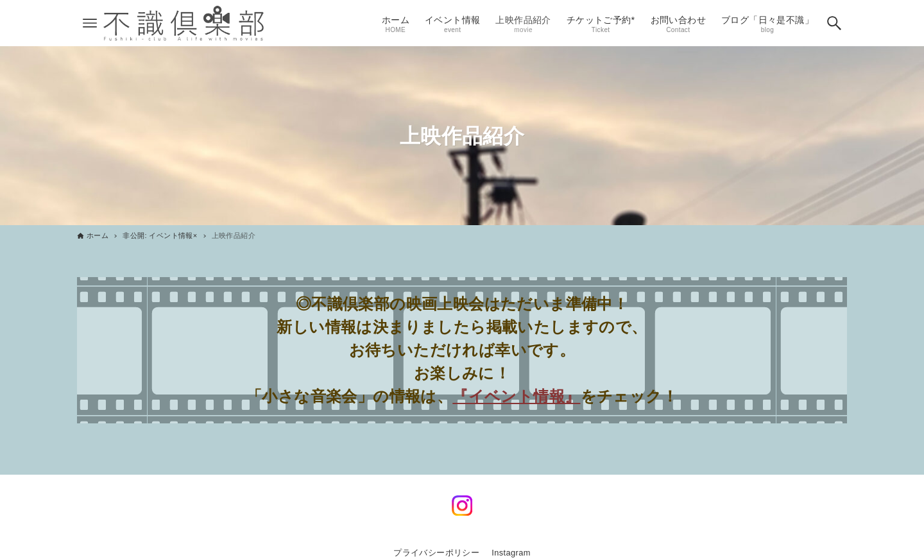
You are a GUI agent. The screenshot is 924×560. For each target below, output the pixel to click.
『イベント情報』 (516, 396)
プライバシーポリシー (436, 553)
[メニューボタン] (90, 23)
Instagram (511, 553)
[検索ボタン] (834, 23)
